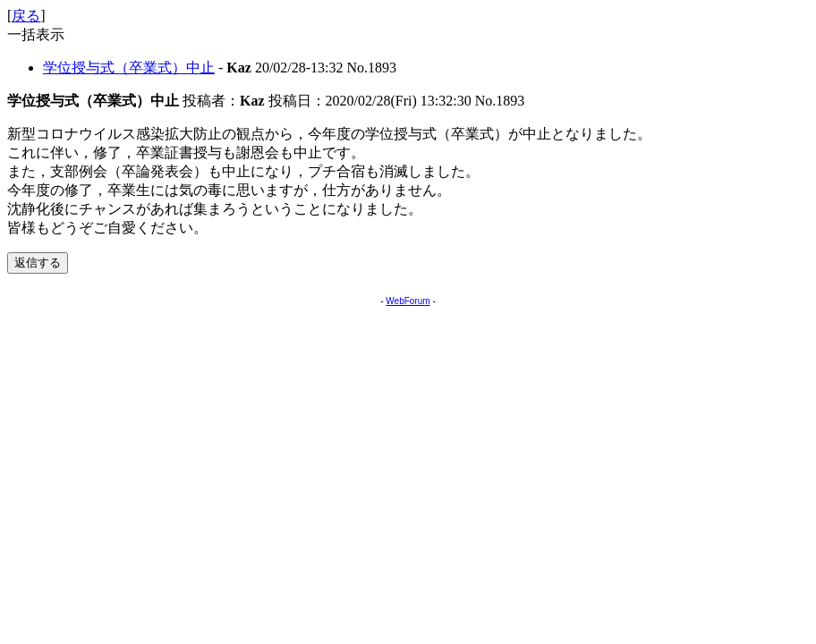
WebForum (408, 301)
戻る (26, 16)
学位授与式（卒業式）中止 (129, 68)
